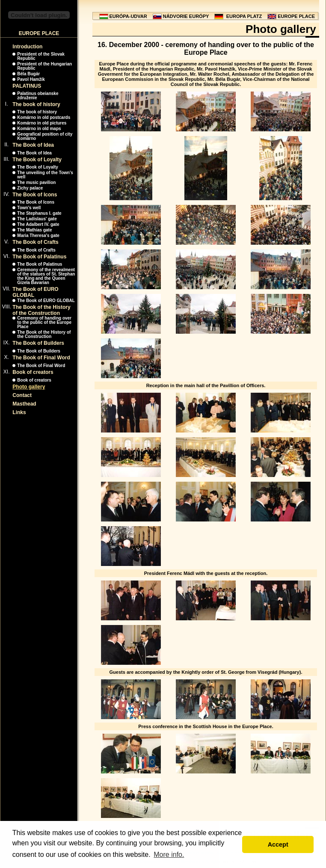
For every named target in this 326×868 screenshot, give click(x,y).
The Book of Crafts (35, 242)
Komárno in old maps (39, 129)
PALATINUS (27, 86)
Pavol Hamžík (31, 79)
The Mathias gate (34, 230)
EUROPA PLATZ (244, 16)
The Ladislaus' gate (37, 219)
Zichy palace (30, 188)
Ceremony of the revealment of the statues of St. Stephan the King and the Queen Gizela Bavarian (46, 276)
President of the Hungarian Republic (44, 66)
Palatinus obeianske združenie (38, 96)
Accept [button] (278, 844)
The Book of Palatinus (39, 257)
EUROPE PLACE (296, 16)
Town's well (29, 208)
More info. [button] (169, 855)
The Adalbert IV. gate (38, 224)
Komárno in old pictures (42, 123)
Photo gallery (29, 387)
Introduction (27, 47)
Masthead (24, 404)
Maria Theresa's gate (38, 236)
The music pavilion (36, 182)
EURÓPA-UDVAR (128, 16)
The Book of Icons (35, 195)
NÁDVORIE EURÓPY (186, 16)
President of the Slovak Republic (41, 56)
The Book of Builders (38, 343)
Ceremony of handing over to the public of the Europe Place (44, 322)
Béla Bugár (28, 74)
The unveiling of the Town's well (45, 175)
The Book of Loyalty (37, 160)
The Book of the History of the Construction (41, 310)
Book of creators (33, 372)
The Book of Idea (33, 145)
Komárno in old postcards (44, 117)
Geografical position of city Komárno (45, 136)
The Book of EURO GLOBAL (46, 301)
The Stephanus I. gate (39, 213)
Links (19, 412)
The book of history (36, 104)
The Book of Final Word (41, 358)
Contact (22, 395)
